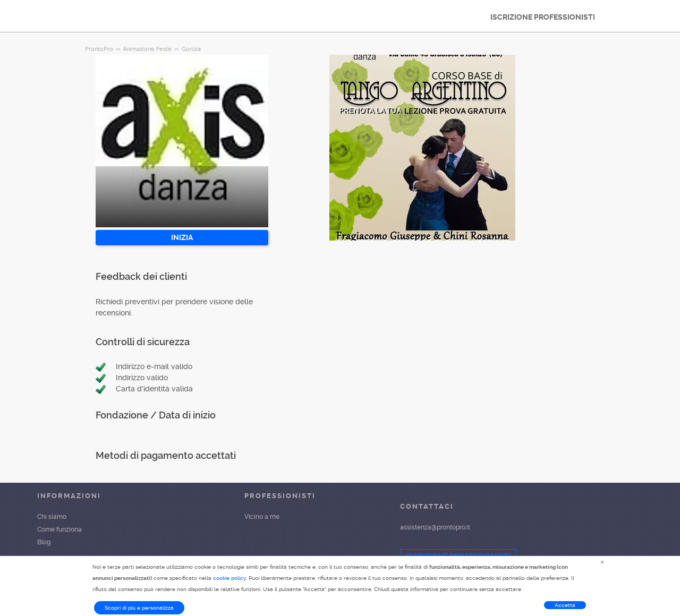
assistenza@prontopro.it (435, 527)
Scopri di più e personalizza (139, 608)
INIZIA (182, 237)
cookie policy (229, 578)
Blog (44, 542)
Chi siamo (52, 517)
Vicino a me (262, 517)
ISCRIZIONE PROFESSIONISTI (543, 17)
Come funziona (59, 529)
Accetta (565, 605)
